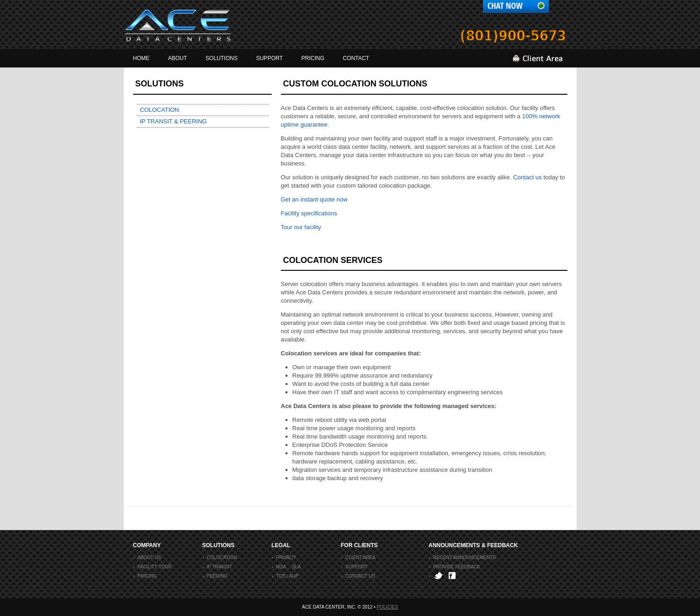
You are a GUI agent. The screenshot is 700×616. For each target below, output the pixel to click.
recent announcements (463, 558)
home (141, 58)
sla (296, 567)
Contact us (527, 177)
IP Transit (218, 567)
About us (147, 558)
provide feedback (455, 567)
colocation (220, 558)
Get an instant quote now (314, 199)
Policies (387, 607)
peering (215, 576)
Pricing (145, 576)
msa (279, 567)
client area (359, 558)
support (355, 567)
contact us (358, 576)
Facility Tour (153, 567)
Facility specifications (309, 213)
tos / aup (286, 576)
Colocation (160, 110)
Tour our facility (301, 227)
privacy (284, 558)
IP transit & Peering (173, 121)
